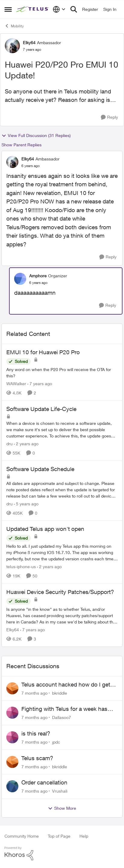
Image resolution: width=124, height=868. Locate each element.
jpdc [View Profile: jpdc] (56, 742)
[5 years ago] (26, 503)
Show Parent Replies (22, 145)
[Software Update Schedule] (62, 489)
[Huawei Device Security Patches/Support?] (62, 615)
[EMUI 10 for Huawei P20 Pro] (62, 373)
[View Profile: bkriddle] (12, 688)
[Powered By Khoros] (62, 854)
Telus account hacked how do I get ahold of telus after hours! (66, 685)
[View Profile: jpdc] (12, 737)
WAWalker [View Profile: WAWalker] (16, 384)
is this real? (36, 733)
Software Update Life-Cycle (41, 409)
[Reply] (109, 117)
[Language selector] (59, 9)
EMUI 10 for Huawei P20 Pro (43, 352)
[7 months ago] (34, 693)
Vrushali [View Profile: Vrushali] (60, 791)
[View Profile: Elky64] (12, 46)
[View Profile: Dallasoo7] (12, 713)
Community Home (22, 836)
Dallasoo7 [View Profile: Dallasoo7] (62, 717)
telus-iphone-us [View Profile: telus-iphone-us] (21, 566)
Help (84, 836)
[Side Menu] (8, 9)
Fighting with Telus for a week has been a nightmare (64, 709)
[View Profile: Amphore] (20, 279)
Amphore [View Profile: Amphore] (38, 276)
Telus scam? (37, 758)
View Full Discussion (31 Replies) (36, 136)
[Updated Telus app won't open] (62, 552)
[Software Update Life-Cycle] (62, 429)
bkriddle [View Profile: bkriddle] (60, 693)
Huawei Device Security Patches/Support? (60, 592)
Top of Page (59, 836)
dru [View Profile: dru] (9, 444)
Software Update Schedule (40, 469)
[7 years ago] (40, 384)
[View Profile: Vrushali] (12, 786)
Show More (62, 808)
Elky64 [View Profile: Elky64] (29, 43)
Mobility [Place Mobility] (14, 26)
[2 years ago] (26, 444)
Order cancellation (44, 782)
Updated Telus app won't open (45, 529)
